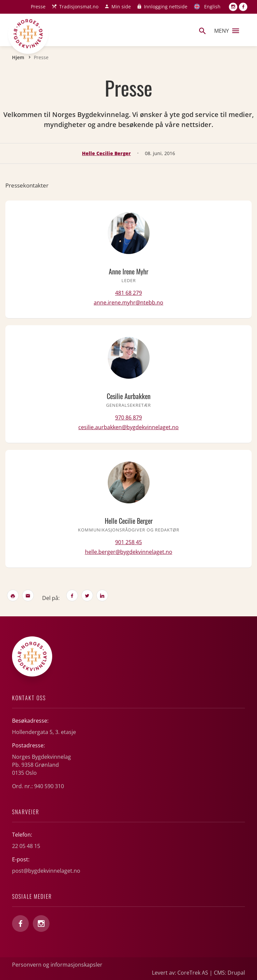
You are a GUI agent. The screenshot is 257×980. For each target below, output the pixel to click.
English (212, 7)
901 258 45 (128, 542)
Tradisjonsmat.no (79, 7)
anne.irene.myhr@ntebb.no (128, 302)
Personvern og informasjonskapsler (57, 965)
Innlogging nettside (166, 7)
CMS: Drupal (229, 973)
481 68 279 (128, 293)
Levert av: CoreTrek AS (180, 973)
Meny (227, 31)
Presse (38, 7)
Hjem (18, 57)
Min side (121, 7)
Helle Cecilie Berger (106, 153)
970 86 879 (128, 417)
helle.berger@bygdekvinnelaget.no (129, 552)
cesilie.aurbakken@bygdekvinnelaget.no (128, 427)
